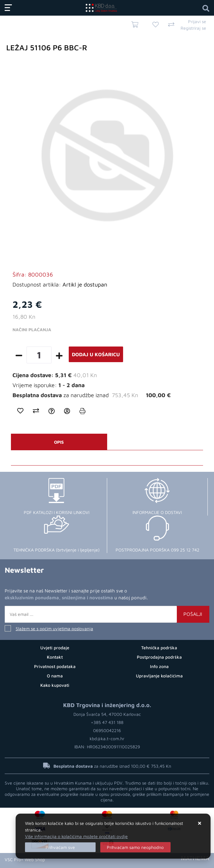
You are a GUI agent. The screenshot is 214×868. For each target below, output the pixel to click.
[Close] (60, 847)
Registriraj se (193, 28)
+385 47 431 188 (107, 722)
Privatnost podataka (55, 666)
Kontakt (55, 657)
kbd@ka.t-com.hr (107, 738)
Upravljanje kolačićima (159, 676)
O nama (55, 676)
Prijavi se (197, 21)
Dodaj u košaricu (96, 354)
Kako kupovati (55, 685)
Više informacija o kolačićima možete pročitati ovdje (76, 836)
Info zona (159, 666)
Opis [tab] (59, 442)
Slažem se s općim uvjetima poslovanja (54, 629)
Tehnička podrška (159, 648)
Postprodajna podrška (159, 657)
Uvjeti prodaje (55, 648)
